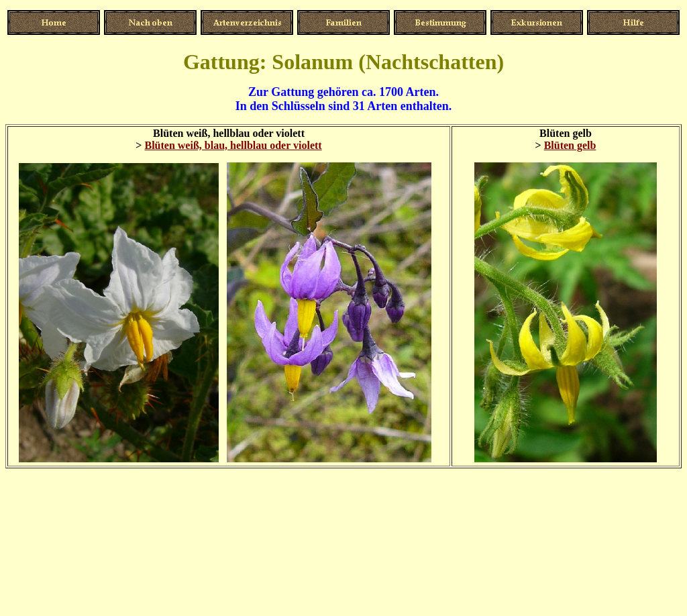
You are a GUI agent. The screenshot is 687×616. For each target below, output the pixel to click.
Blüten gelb (570, 145)
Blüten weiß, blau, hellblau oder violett (233, 145)
